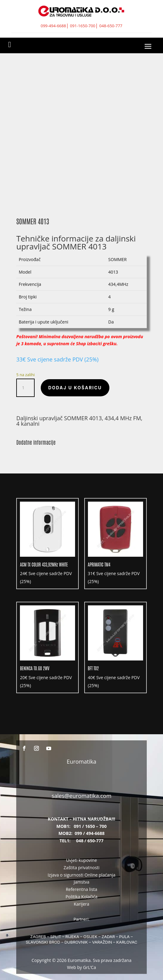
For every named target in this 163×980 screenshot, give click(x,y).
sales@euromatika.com (81, 796)
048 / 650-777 (90, 841)
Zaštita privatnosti (81, 868)
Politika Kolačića (81, 897)
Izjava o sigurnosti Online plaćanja (81, 875)
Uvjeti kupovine (82, 860)
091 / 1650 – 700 (90, 826)
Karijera (82, 904)
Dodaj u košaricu (75, 388)
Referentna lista (82, 889)
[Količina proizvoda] (25, 388)
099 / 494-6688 (90, 833)
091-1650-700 (83, 26)
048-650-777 (111, 26)
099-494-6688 (53, 26)
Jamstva (82, 882)
